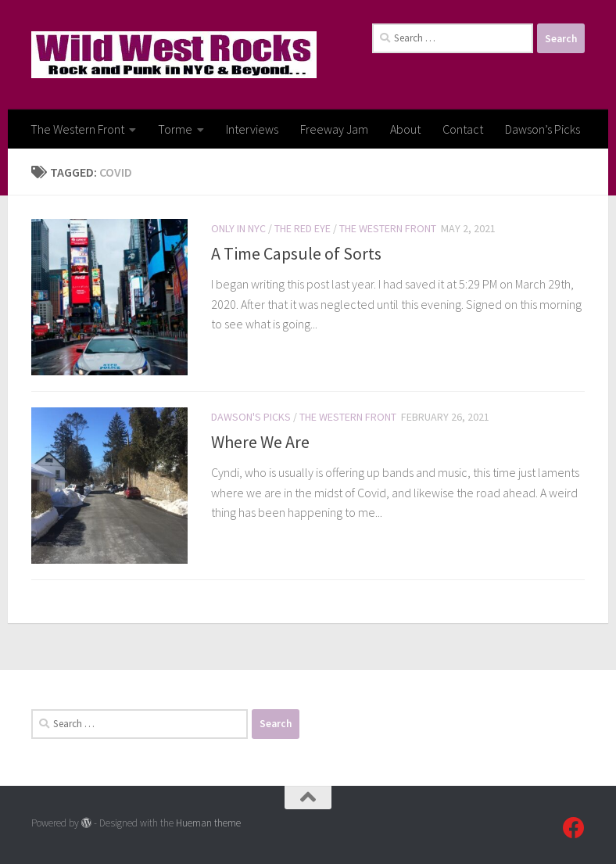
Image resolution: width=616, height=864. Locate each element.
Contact (463, 129)
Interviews (252, 129)
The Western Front (77, 129)
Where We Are (260, 442)
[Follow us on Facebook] (574, 828)
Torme (175, 129)
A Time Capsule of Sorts (296, 253)
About (405, 129)
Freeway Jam (334, 129)
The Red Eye (303, 228)
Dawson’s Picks (543, 129)
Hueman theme (208, 823)
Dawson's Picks (251, 417)
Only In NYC (238, 228)
